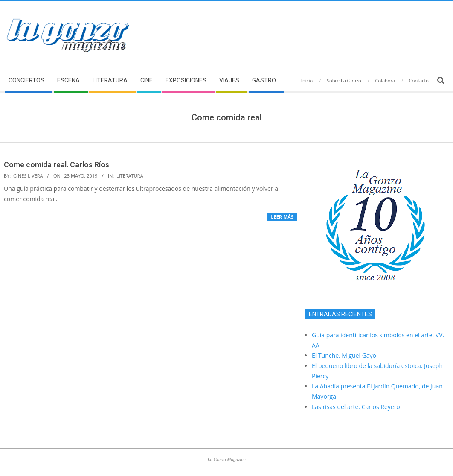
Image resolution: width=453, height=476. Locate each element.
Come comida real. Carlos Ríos (57, 165)
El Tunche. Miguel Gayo (344, 355)
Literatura (130, 176)
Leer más (282, 217)
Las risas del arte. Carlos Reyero (356, 407)
